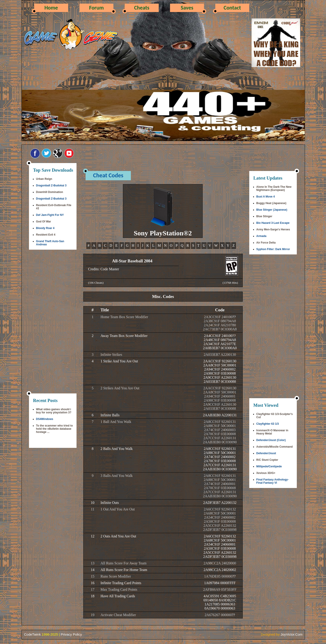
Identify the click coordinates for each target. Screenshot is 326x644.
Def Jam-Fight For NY (50, 215)
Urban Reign (44, 179)
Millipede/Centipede (269, 466)
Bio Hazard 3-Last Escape (273, 223)
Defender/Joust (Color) (271, 440)
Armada (261, 236)
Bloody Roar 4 (45, 228)
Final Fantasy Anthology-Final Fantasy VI (272, 481)
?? (234, 317)
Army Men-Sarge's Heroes (273, 229)
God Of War (43, 222)
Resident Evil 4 (46, 235)
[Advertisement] (53, 322)
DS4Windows (45, 419)
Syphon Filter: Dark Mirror (273, 249)
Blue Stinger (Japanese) (272, 210)
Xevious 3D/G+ (266, 473)
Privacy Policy (71, 634)
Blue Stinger (264, 216)
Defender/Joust (266, 453)
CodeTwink (32, 634)
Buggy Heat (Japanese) (271, 203)
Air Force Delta (266, 243)
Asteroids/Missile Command (274, 447)
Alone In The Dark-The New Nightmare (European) (274, 188)
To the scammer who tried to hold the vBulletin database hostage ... (54, 429)
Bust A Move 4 (266, 197)
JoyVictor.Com (292, 634)
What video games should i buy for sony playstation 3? (54, 411)
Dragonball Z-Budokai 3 (51, 185)
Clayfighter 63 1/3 (267, 424)
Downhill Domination (49, 192)
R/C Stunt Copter (267, 460)
